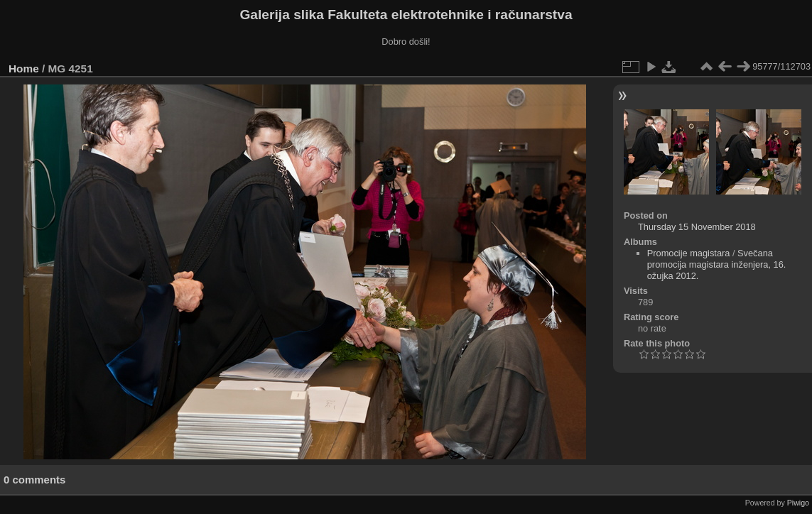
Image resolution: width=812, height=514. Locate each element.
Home (24, 69)
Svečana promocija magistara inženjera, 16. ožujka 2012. (717, 264)
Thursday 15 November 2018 (697, 227)
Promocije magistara (689, 253)
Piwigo (798, 503)
